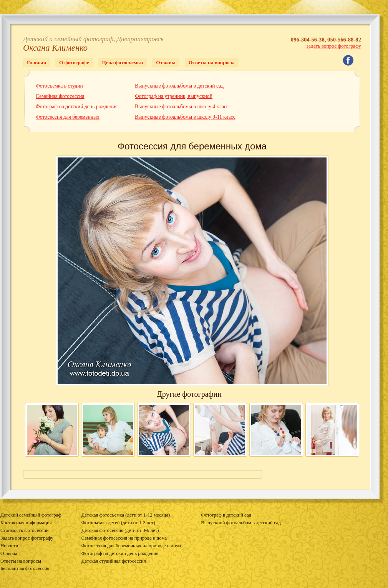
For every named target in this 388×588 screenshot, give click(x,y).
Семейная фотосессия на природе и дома (124, 538)
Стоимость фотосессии (25, 530)
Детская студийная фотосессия (114, 561)
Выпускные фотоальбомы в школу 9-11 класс (185, 117)
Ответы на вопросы (212, 62)
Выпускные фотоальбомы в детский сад (179, 86)
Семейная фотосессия (60, 96)
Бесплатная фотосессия (25, 568)
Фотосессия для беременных (68, 117)
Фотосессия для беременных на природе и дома (131, 546)
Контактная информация (26, 523)
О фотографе (74, 62)
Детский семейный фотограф (31, 515)
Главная (36, 62)
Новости (9, 546)
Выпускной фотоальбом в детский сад (241, 523)
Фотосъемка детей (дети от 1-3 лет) (118, 523)
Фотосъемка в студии (59, 86)
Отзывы (166, 62)
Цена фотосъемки (123, 62)
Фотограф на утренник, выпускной (174, 96)
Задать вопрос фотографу (27, 538)
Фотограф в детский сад (226, 515)
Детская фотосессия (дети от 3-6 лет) (120, 530)
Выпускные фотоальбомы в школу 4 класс (182, 107)
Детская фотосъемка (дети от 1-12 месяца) (126, 515)
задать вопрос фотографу (334, 46)
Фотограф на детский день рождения (77, 107)
